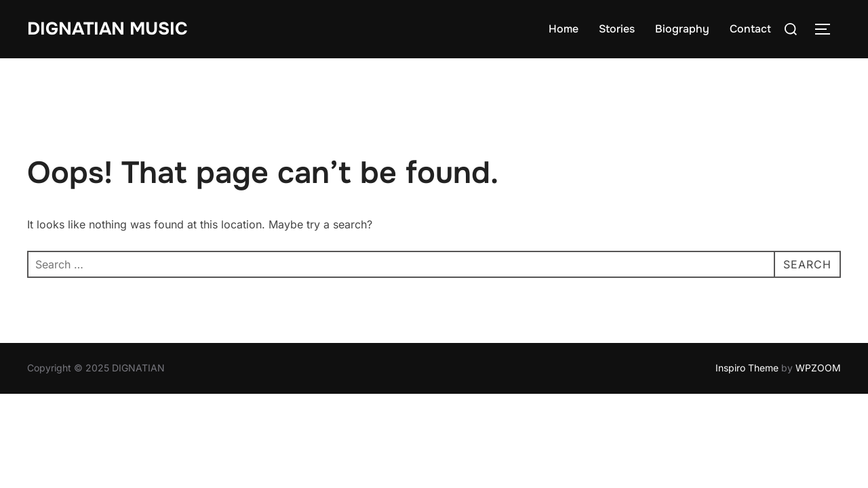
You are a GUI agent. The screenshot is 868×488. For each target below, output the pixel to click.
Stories (617, 29)
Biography (682, 29)
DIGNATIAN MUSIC (107, 29)
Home (564, 29)
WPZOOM (818, 368)
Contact (750, 29)
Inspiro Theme (747, 368)
